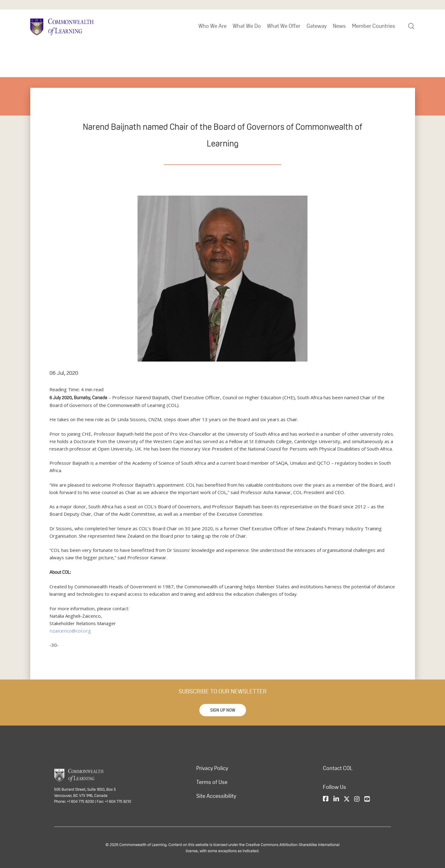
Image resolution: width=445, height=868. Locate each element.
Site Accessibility (216, 796)
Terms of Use (212, 782)
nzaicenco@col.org (69, 631)
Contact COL (338, 768)
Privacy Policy (212, 768)
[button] (223, 710)
